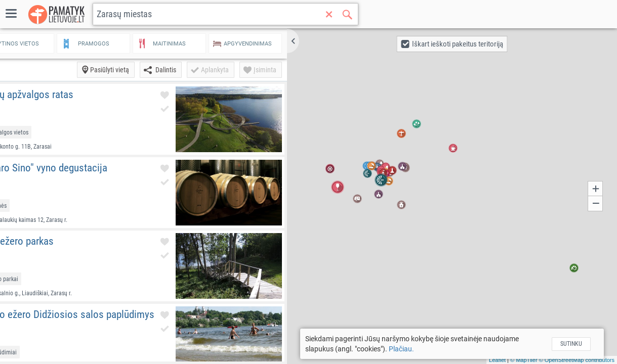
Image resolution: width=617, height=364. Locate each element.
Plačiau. (428, 349)
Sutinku (579, 344)
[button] (327, 41)
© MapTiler (524, 360)
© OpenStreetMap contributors (577, 360)
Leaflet (497, 360)
